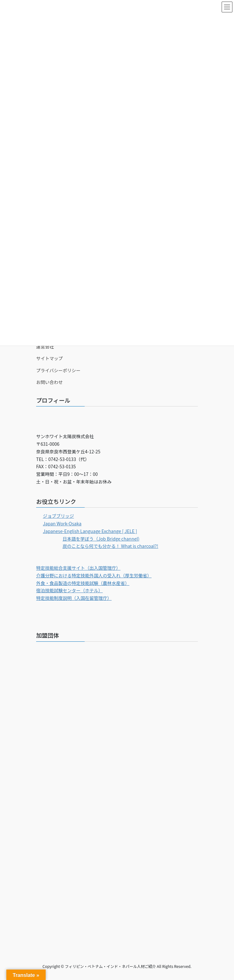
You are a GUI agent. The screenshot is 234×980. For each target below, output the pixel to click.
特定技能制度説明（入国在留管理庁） (74, 598)
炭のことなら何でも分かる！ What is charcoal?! (110, 546)
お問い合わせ (49, 382)
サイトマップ (49, 358)
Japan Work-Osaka (62, 523)
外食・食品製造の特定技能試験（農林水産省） (83, 583)
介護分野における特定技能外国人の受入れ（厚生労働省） (94, 575)
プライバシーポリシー (58, 370)
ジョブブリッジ (58, 516)
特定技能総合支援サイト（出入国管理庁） (78, 568)
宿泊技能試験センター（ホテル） (69, 590)
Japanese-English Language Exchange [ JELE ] (90, 531)
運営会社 (45, 347)
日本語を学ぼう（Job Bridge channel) (101, 539)
